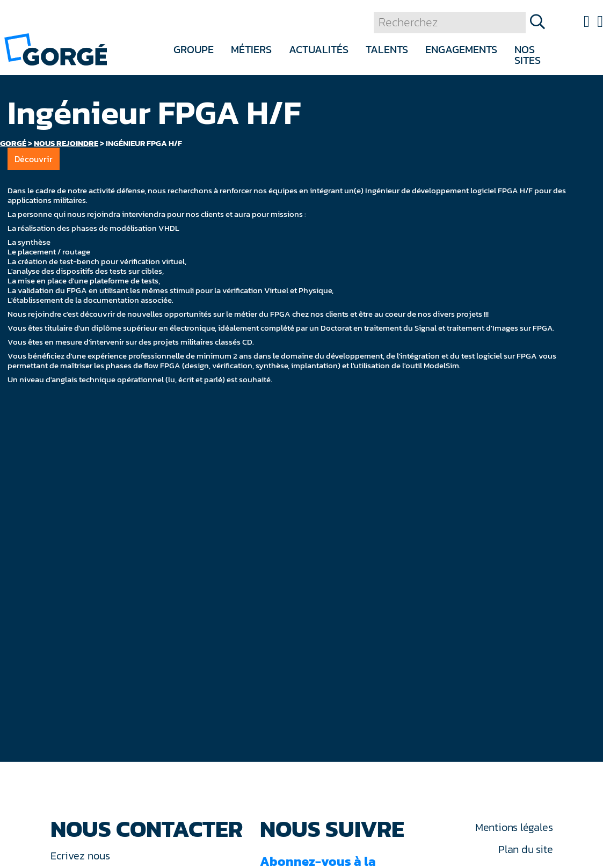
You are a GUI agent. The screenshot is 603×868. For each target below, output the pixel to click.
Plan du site (525, 849)
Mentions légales (514, 827)
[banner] (56, 49)
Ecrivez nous (82, 856)
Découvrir (34, 159)
